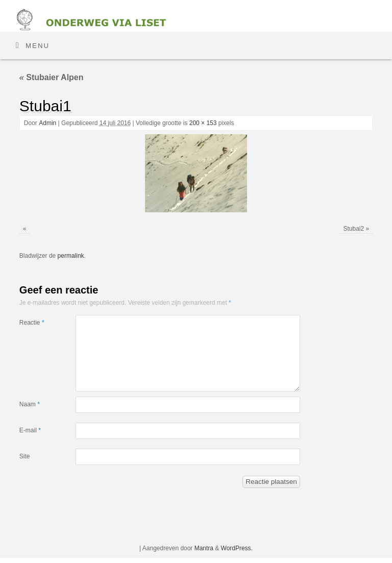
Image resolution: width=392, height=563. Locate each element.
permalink (71, 256)
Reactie (32, 323)
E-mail (30, 430)
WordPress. (237, 548)
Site (25, 456)
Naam (30, 404)
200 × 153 (203, 123)
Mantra (204, 548)
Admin (47, 123)
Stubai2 (353, 229)
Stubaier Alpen (52, 77)
